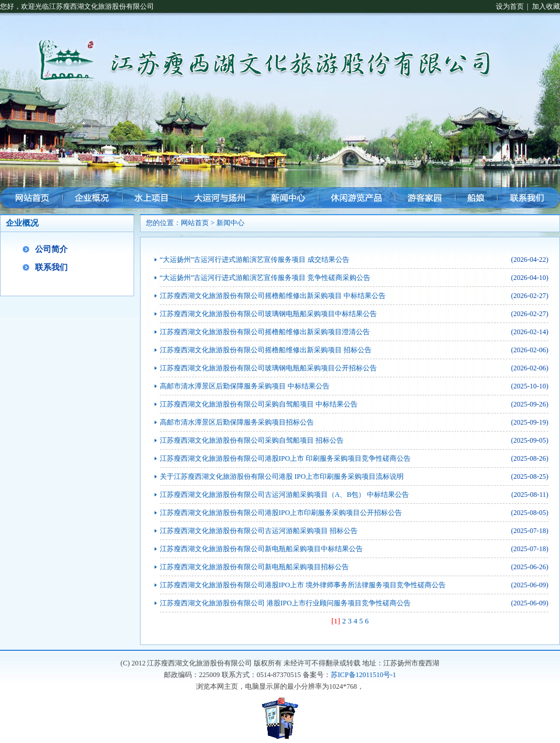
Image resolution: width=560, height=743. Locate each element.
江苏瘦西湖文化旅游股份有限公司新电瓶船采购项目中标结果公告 (261, 549)
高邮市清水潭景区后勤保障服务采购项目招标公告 (237, 422)
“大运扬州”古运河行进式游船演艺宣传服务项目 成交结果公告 (255, 260)
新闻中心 (230, 223)
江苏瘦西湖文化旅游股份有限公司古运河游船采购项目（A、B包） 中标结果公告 (285, 495)
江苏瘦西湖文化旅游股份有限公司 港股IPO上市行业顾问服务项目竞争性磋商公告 (285, 603)
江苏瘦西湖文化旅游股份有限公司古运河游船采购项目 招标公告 (259, 531)
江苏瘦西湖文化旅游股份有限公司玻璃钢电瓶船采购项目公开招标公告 (268, 368)
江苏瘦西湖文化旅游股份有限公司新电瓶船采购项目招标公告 (254, 567)
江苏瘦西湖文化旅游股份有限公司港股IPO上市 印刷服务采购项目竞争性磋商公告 (285, 458)
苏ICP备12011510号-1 (363, 675)
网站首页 (195, 223)
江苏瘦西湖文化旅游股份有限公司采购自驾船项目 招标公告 (252, 440)
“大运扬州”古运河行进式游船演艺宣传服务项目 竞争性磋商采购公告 (265, 278)
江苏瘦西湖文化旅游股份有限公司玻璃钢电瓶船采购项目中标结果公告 (268, 314)
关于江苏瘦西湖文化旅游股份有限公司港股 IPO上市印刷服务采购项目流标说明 (282, 476)
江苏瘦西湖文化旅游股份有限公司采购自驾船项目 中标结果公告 (259, 404)
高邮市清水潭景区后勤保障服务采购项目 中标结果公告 (245, 386)
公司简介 (51, 249)
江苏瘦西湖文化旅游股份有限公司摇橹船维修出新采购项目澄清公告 (265, 332)
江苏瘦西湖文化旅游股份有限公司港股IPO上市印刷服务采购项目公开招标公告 (281, 513)
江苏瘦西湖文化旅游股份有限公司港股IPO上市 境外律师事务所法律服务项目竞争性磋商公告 (303, 585)
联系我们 (51, 267)
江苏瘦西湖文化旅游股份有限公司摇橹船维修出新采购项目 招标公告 (266, 350)
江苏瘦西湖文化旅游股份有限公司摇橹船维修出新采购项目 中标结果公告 (273, 296)
